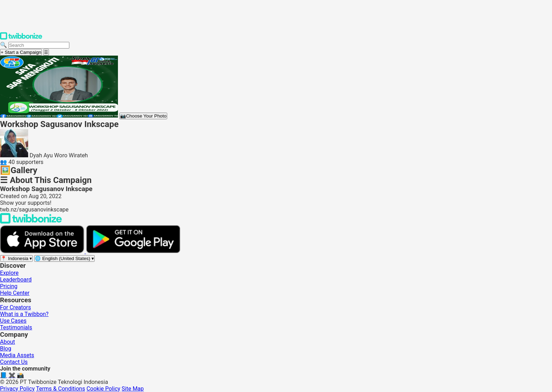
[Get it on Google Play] (133, 251)
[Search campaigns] (39, 45)
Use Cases (13, 321)
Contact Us (14, 362)
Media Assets (17, 355)
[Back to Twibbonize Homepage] (31, 222)
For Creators (15, 307)
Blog (6, 349)
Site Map (133, 389)
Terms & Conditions (61, 389)
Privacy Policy (17, 389)
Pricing (9, 286)
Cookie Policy (103, 389)
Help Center (15, 293)
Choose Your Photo (143, 116)
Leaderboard (16, 280)
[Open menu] (46, 52)
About (8, 342)
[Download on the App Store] (43, 251)
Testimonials (16, 327)
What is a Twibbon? (24, 314)
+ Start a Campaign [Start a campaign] (21, 52)
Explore (9, 273)
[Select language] (64, 258)
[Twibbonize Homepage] (21, 38)
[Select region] (16, 258)
